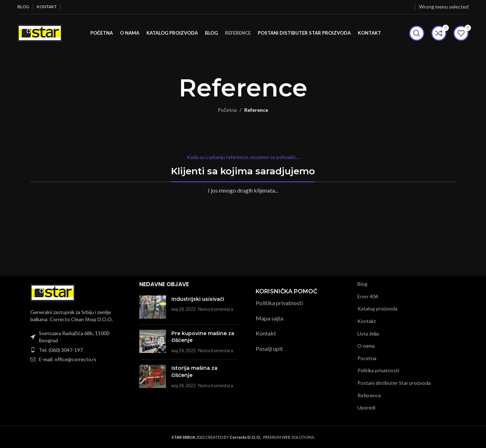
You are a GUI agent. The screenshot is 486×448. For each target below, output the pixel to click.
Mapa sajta (269, 318)
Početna (227, 110)
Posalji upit (269, 349)
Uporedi (366, 407)
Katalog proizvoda (377, 308)
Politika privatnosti (279, 303)
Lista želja (368, 333)
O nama (366, 346)
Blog (362, 284)
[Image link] (53, 292)
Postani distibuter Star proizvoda (394, 383)
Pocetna (367, 358)
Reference (369, 395)
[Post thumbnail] (153, 307)
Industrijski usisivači (198, 299)
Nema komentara (216, 309)
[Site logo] (40, 32)
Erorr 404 (368, 296)
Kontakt (266, 333)
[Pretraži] (417, 33)
